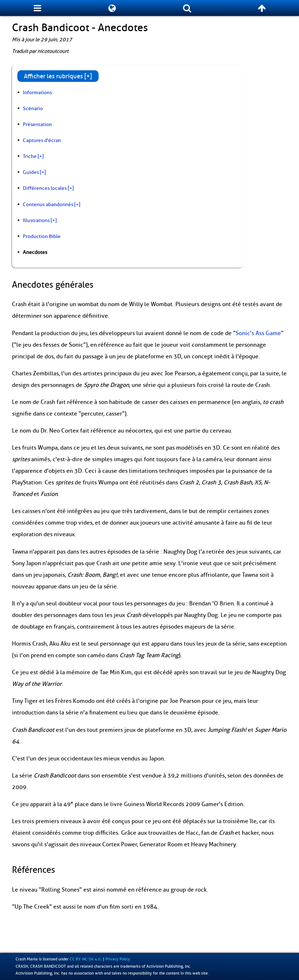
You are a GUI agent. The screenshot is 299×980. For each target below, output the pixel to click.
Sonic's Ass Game (258, 333)
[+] (41, 156)
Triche (30, 156)
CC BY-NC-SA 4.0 (85, 959)
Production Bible (42, 236)
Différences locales (45, 188)
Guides (31, 172)
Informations (37, 92)
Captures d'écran (42, 140)
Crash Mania (27, 959)
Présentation (37, 124)
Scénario (33, 108)
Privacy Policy (118, 959)
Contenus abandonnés (48, 204)
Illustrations (36, 220)
